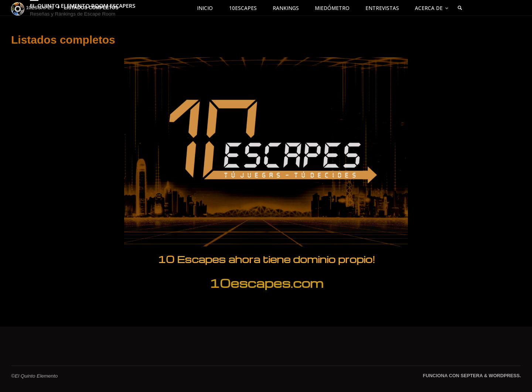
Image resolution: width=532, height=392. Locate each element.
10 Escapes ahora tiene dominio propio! (266, 259)
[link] (460, 8)
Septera (471, 376)
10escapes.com (266, 283)
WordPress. (505, 376)
